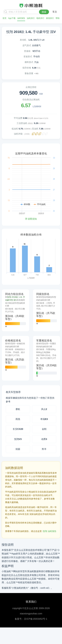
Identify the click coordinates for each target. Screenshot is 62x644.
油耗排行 (31, 18)
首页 (4, 18)
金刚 (44, 429)
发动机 (23, 40)
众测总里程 (31, 87)
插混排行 (50, 18)
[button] (6, 326)
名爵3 (44, 439)
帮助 (58, 18)
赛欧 (18, 409)
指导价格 (27, 68)
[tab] (16, 310)
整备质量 (29, 73)
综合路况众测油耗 (31, 100)
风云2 (44, 409)
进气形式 (27, 45)
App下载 (12, 18)
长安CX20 (18, 429)
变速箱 (27, 51)
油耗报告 (21, 18)
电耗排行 (40, 18)
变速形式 (28, 57)
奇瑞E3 (44, 419)
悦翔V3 (18, 439)
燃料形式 (29, 62)
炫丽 (18, 449)
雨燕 (18, 419)
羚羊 (44, 449)
